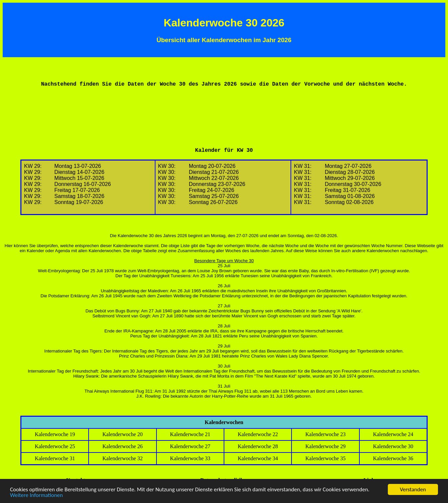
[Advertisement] (224, 108)
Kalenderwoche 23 (325, 434)
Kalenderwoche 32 (122, 458)
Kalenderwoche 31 (55, 458)
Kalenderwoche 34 (258, 458)
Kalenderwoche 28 (258, 446)
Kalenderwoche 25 (55, 446)
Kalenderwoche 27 (190, 446)
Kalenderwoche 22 (258, 434)
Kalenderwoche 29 (325, 446)
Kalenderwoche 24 (393, 434)
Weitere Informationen (36, 495)
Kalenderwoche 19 (55, 434)
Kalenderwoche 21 (190, 434)
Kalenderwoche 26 (122, 446)
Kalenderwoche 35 (325, 458)
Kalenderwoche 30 (393, 446)
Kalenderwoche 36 (393, 458)
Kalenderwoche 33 (190, 458)
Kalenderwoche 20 (122, 434)
